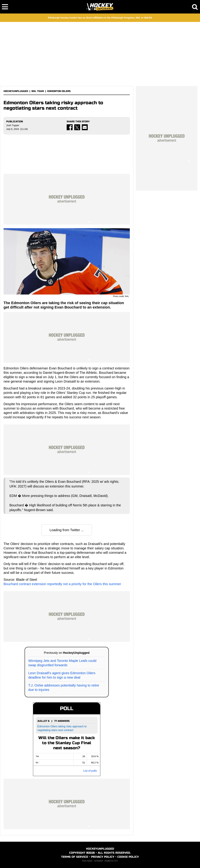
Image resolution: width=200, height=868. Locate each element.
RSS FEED (87, 861)
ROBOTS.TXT (111, 861)
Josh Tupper (13, 125)
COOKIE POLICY (128, 857)
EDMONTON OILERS (59, 91)
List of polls (90, 771)
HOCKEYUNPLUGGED (16, 91)
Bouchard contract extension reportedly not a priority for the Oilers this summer (62, 584)
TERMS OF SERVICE (75, 857)
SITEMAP (98, 861)
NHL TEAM (38, 91)
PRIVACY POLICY (103, 857)
